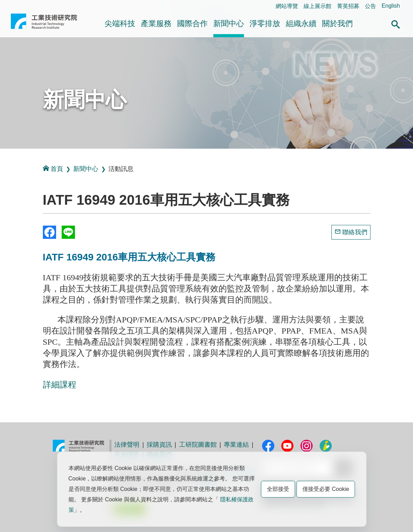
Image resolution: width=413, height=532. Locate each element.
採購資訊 (159, 445)
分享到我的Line (68, 232)
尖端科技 (120, 24)
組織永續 (301, 24)
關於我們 (337, 24)
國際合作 (192, 24)
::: (13, 6)
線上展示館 (318, 6)
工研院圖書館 (198, 445)
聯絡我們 (355, 232)
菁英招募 (348, 6)
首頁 (53, 169)
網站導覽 (287, 6)
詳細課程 (60, 385)
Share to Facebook (49, 232)
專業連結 (236, 445)
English (391, 6)
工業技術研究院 (44, 24)
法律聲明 (127, 445)
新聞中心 (229, 24)
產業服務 (156, 24)
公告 (370, 6)
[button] (396, 23)
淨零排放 (265, 24)
